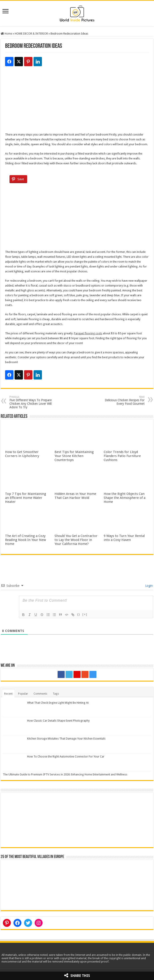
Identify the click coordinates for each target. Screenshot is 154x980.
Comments (40, 694)
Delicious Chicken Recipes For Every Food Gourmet (122, 400)
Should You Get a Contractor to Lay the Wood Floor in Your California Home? (76, 540)
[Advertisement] (77, 101)
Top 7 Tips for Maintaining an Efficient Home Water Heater (26, 498)
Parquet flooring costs (88, 333)
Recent (8, 694)
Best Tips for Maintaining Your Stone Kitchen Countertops (74, 456)
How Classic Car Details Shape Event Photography (58, 721)
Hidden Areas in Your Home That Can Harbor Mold (75, 496)
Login (148, 586)
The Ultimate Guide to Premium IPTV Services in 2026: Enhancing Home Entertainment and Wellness (65, 774)
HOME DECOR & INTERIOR (31, 34)
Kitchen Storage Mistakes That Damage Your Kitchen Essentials (66, 739)
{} (79, 614)
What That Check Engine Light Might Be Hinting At (58, 703)
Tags (56, 694)
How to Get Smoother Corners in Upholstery (22, 454)
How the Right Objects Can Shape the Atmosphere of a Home (125, 498)
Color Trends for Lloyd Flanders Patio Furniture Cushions (122, 456)
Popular (23, 694)
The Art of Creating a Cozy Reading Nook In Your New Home (25, 540)
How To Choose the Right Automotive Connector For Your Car (66, 756)
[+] (85, 614)
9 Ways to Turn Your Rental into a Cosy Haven (124, 538)
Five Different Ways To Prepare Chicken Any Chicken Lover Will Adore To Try (32, 402)
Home (6, 34)
